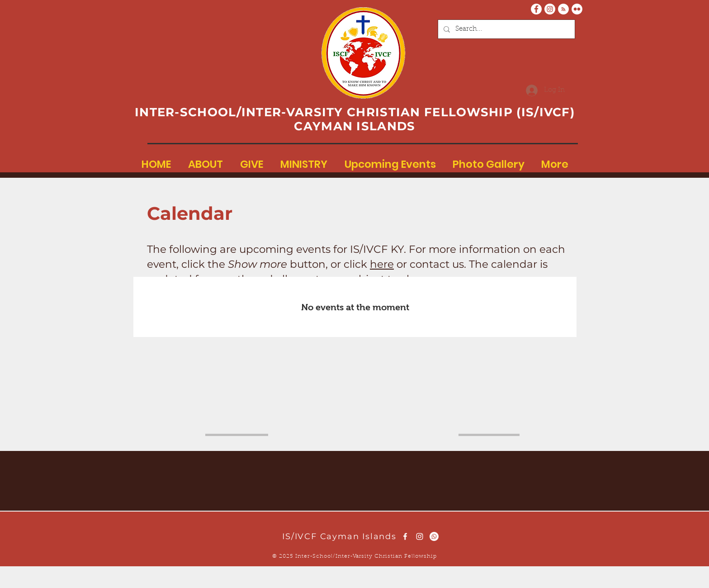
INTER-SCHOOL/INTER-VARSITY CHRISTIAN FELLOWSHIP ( (328, 112)
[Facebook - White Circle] (536, 9)
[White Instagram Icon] (420, 536)
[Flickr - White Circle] (577, 9)
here (382, 264)
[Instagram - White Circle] (550, 9)
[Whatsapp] (434, 536)
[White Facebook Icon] (405, 536)
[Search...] (506, 29)
